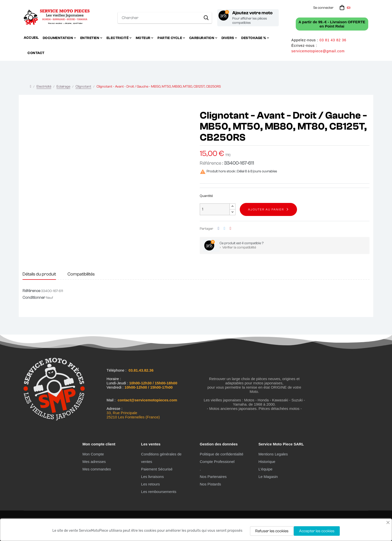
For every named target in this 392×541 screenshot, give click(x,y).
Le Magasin (268, 477)
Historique (267, 462)
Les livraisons (152, 477)
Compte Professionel (217, 462)
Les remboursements (159, 492)
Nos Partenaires (213, 477)
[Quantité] (215, 209)
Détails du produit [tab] (39, 274)
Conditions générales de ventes (161, 458)
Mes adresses (94, 462)
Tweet (224, 229)
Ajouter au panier (266, 209)
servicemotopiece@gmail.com (318, 51)
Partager (218, 229)
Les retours (150, 484)
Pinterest (230, 229)
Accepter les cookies (317, 531)
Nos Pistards (210, 484)
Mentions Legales (273, 454)
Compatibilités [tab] (81, 274)
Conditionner (34, 298)
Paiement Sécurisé (157, 469)
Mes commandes (97, 469)
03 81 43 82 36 (333, 40)
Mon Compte (93, 454)
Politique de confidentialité (221, 454)
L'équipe (265, 469)
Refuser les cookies (272, 531)
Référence (31, 291)
